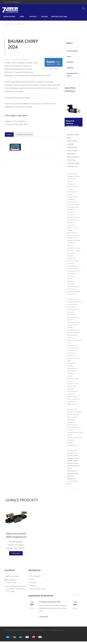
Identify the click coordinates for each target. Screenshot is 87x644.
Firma (22, 16)
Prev (74, 598)
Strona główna (9, 16)
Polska (16, 2)
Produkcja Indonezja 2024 (50, 604)
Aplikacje (44, 16)
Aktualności (21, 24)
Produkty (33, 16)
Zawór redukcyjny (73, 468)
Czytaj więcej (43, 619)
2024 (32, 611)
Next (78, 598)
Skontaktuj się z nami (59, 16)
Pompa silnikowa (73, 476)
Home (8, 24)
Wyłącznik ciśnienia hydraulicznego (72, 123)
